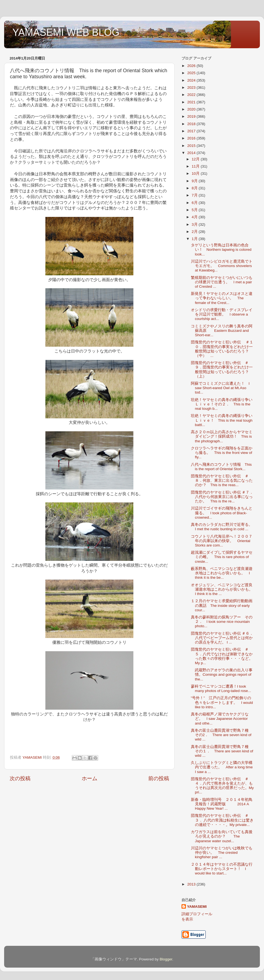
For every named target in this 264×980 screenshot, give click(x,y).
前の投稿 (159, 778)
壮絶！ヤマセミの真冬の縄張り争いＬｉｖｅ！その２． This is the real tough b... (222, 404)
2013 (192, 884)
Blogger (166, 959)
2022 (192, 95)
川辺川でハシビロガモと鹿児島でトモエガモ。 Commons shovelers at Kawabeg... (222, 266)
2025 (192, 73)
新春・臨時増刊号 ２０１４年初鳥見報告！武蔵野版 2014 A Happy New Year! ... (222, 804)
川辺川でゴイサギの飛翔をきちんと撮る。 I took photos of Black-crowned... (222, 513)
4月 (195, 217)
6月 (195, 203)
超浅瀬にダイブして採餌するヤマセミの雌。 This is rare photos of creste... (222, 557)
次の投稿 (20, 778)
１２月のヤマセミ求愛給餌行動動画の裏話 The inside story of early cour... (222, 605)
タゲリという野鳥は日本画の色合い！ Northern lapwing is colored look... (221, 250)
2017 (192, 131)
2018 (192, 124)
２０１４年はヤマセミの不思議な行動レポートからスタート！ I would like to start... (222, 869)
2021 (192, 102)
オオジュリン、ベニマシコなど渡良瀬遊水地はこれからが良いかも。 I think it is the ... (224, 589)
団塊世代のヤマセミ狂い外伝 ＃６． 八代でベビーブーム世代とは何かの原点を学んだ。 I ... (224, 638)
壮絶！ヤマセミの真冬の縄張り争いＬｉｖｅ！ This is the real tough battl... (222, 420)
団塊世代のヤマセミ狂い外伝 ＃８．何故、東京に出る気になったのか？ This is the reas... (222, 480)
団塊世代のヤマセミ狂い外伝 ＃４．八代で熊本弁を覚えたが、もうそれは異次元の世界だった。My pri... (222, 786)
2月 (195, 232)
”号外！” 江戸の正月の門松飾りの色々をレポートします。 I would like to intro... (222, 702)
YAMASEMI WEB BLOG (66, 32)
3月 (195, 224)
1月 (195, 239)
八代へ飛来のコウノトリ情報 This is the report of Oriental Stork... (221, 467)
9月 (195, 181)
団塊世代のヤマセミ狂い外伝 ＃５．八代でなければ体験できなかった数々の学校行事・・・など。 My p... (222, 656)
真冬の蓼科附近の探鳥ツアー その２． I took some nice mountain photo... (222, 622)
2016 (192, 138)
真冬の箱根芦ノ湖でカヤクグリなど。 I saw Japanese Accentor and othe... (220, 719)
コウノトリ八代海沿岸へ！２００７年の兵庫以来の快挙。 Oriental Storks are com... (222, 541)
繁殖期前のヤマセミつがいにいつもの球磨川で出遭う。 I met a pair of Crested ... (222, 282)
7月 (195, 195)
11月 (196, 166)
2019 (192, 116)
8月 (195, 188)
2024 (192, 80)
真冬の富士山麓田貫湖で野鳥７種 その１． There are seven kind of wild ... (222, 751)
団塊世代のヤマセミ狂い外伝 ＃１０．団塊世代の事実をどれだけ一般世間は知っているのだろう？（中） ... (222, 349)
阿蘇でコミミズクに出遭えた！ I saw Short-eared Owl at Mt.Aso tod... (220, 388)
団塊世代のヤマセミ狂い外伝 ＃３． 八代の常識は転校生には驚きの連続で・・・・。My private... (222, 820)
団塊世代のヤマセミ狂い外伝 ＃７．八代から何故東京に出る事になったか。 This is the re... (222, 497)
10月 (196, 173)
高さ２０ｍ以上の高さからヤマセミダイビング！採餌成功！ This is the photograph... (222, 436)
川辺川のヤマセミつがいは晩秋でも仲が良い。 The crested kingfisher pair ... (222, 853)
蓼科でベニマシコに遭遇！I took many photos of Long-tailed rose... (221, 689)
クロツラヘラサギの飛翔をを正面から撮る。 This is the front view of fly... (222, 453)
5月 (195, 210)
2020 (192, 109)
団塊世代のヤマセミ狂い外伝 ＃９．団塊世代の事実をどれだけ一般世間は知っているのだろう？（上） (222, 370)
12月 (196, 159)
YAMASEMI (197, 907)
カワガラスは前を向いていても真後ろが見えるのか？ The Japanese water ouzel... (222, 836)
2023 (192, 87)
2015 (192, 146)
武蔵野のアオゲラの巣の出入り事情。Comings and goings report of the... (222, 675)
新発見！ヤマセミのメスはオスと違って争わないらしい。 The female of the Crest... (222, 298)
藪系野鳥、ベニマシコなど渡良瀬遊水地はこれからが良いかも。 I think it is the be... (222, 573)
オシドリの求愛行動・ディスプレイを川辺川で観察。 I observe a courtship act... (222, 314)
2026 (192, 66)
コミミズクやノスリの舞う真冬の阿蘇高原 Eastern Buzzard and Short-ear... (222, 331)
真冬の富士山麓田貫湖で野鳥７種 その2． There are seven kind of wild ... (222, 735)
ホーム (90, 778)
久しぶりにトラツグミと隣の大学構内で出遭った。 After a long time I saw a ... (222, 767)
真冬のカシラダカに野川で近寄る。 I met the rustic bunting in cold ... (224, 527)
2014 (192, 153)
